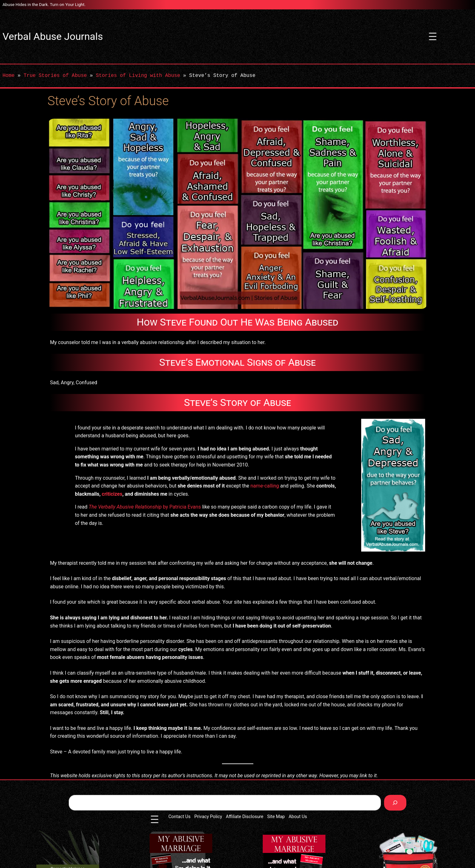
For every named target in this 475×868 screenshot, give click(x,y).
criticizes (112, 494)
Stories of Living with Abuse (138, 76)
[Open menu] (433, 36)
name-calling (265, 486)
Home (8, 76)
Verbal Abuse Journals (53, 36)
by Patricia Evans (145, 507)
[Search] (395, 803)
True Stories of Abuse (55, 76)
